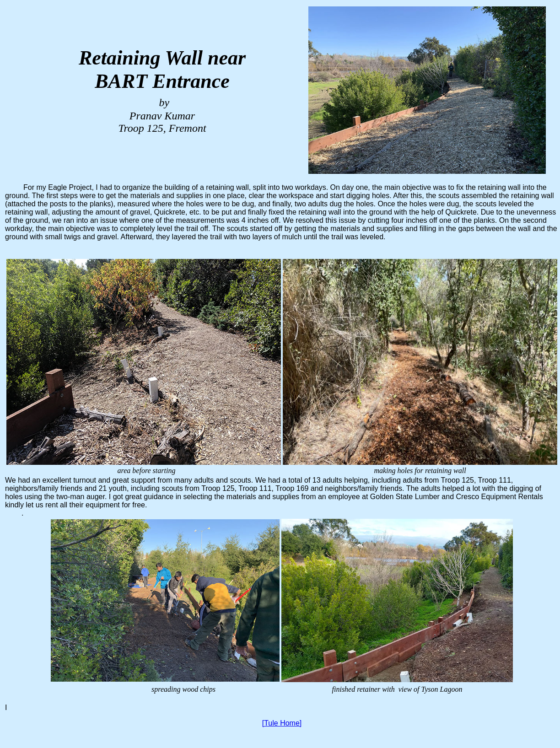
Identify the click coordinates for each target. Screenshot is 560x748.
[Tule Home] (282, 723)
